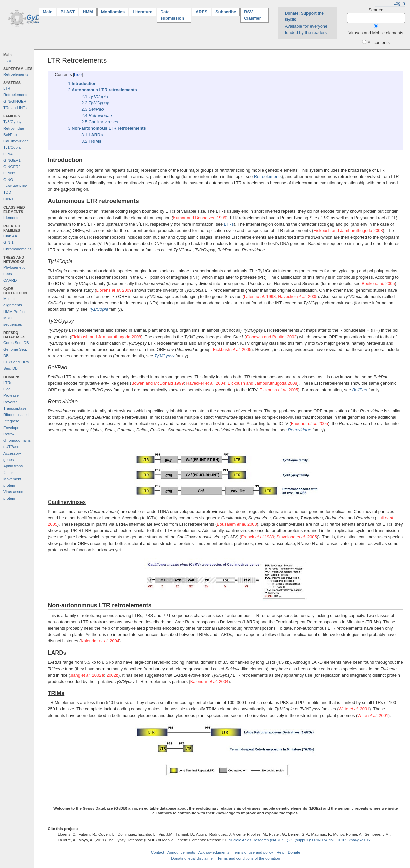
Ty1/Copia (12, 147)
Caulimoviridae (16, 141)
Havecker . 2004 (206, 383)
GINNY (9, 173)
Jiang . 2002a (87, 675)
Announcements (181, 852)
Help (281, 852)
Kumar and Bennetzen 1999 (199, 218)
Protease (11, 395)
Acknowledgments (214, 852)
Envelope (11, 428)
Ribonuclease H (17, 415)
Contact (158, 852)
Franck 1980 (258, 537)
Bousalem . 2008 (237, 524)
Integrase (11, 421)
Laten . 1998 (260, 296)
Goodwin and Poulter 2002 (271, 337)
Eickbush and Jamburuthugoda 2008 (348, 230)
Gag (7, 389)
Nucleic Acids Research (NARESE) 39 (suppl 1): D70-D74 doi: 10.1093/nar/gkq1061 (300, 840)
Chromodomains (17, 249)
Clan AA (10, 236)
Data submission (172, 15)
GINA (8, 154)
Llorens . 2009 (114, 290)
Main (49, 12)
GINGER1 (12, 160)
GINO (8, 180)
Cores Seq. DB (16, 343)
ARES (202, 12)
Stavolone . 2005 (296, 537)
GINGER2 (12, 167)
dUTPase (11, 447)
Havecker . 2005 (298, 296)
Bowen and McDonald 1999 (157, 383)
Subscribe (226, 12)
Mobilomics (113, 12)
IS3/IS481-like (15, 186)
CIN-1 (8, 199)
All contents (379, 43)
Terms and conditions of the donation (249, 858)
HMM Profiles (15, 312)
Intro (7, 60)
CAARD (10, 280)
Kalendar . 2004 (100, 641)
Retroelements (16, 74)
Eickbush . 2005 (232, 349)
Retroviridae (14, 128)
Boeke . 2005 (378, 283)
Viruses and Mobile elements (376, 33)
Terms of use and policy (253, 852)
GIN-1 (9, 242)
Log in (399, 3)
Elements (11, 218)
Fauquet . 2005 (310, 423)
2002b (112, 675)
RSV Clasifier (253, 15)
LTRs (8, 383)
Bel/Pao (10, 135)
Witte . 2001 (354, 709)
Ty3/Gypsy (12, 122)
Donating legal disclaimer (192, 858)
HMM (88, 12)
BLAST (68, 12)
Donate (294, 852)
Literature (142, 12)
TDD (7, 192)
